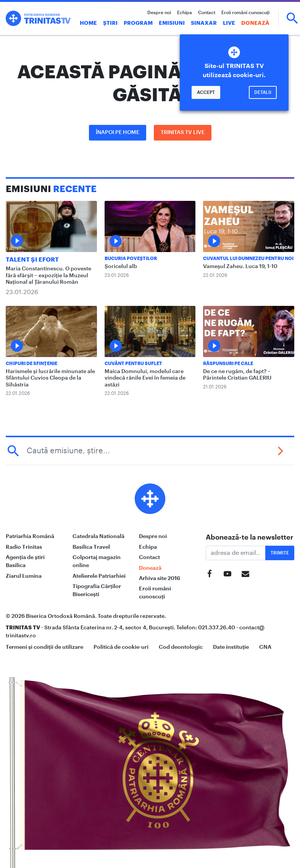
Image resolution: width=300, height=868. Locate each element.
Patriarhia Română (30, 536)
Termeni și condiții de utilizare (44, 647)
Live (229, 23)
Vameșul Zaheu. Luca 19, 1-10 (240, 267)
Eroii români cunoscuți (245, 13)
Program (138, 23)
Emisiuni (172, 23)
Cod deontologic (181, 647)
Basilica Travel (91, 547)
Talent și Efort (32, 260)
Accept (206, 92)
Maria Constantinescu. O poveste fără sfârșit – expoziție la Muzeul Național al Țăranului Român (48, 276)
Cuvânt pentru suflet (133, 364)
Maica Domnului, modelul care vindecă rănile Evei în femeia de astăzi (145, 378)
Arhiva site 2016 (160, 578)
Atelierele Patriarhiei (99, 576)
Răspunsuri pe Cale (228, 364)
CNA (265, 647)
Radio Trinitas (24, 547)
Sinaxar (204, 23)
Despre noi (159, 13)
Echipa (185, 13)
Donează (255, 23)
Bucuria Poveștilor (131, 259)
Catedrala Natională (98, 536)
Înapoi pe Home (118, 133)
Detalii (263, 92)
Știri (110, 23)
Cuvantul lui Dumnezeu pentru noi (248, 259)
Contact (207, 13)
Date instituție (231, 647)
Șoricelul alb (121, 267)
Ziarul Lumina (24, 576)
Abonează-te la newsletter (250, 537)
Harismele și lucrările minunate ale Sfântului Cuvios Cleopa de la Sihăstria (50, 378)
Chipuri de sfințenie (31, 364)
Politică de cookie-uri (121, 647)
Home (88, 23)
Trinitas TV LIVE (183, 133)
